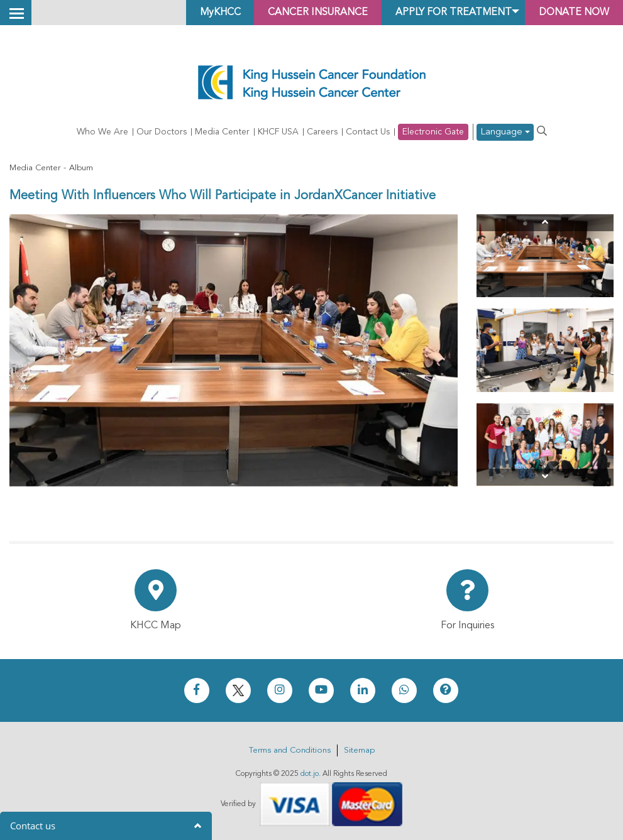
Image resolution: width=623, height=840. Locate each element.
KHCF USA (278, 132)
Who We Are (102, 132)
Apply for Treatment (449, 13)
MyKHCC (211, 13)
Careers (322, 132)
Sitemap (359, 750)
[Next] (545, 477)
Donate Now (572, 13)
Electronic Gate (433, 132)
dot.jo (310, 774)
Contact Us (368, 132)
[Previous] (545, 223)
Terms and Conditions (290, 750)
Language (505, 132)
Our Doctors (162, 132)
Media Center (222, 132)
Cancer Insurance (311, 13)
